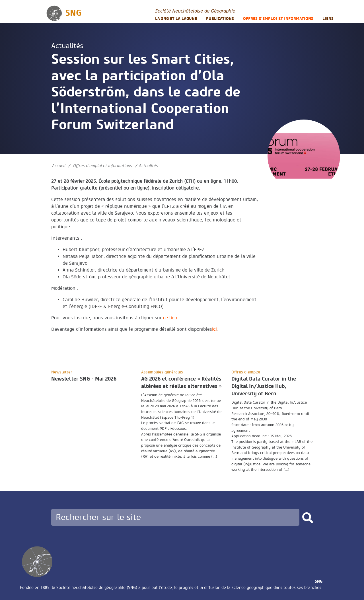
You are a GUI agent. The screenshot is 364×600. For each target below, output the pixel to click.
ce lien (170, 318)
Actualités (67, 46)
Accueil (59, 166)
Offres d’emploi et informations (278, 19)
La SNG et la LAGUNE (176, 19)
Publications (220, 19)
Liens (328, 19)
